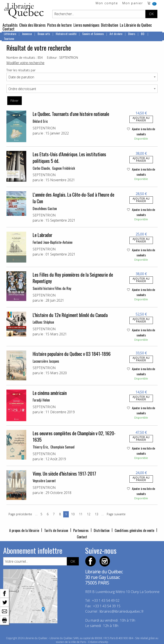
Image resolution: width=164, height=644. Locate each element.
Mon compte (107, 3)
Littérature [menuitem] (10, 34)
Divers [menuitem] (132, 34)
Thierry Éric (40, 447)
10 (73, 514)
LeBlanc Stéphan (43, 322)
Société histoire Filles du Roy (52, 288)
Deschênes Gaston (45, 209)
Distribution (110, 25)
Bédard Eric (40, 121)
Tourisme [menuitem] (9, 39)
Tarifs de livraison (56, 530)
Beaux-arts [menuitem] (44, 34)
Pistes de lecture (59, 25)
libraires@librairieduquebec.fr (122, 611)
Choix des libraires (32, 25)
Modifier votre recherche (25, 63)
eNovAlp (103, 642)
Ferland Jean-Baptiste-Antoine (53, 242)
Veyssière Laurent (44, 481)
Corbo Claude (41, 168)
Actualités (10, 25)
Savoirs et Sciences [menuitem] (93, 34)
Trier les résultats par (21, 70)
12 (89, 514)
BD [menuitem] (143, 34)
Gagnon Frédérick (64, 168)
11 (81, 514)
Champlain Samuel (62, 447)
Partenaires (81, 530)
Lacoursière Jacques (46, 361)
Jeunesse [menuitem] (27, 34)
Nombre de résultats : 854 (25, 58)
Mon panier (133, 3)
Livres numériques (86, 25)
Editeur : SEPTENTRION (62, 58)
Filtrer (14, 101)
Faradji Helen (41, 400)
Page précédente (20, 514)
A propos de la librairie (24, 530)
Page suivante (116, 514)
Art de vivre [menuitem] (116, 34)
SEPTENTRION (44, 128)
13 (97, 514)
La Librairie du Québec (136, 25)
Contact (9, 29)
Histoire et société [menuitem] (66, 34)
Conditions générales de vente (134, 530)
